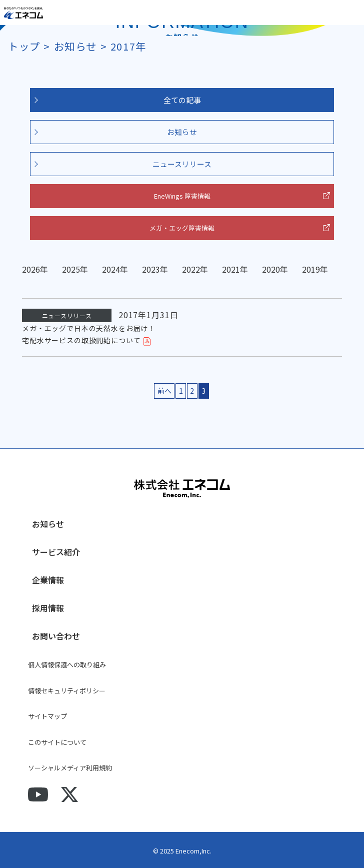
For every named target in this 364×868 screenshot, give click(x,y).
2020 (271, 269)
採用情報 (48, 608)
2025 (71, 269)
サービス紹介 (56, 552)
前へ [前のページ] (164, 391)
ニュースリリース (182, 164)
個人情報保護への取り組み (67, 665)
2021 (231, 269)
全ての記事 (182, 100)
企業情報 (48, 580)
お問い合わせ (56, 636)
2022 (191, 269)
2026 (31, 269)
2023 (151, 269)
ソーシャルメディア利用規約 (70, 768)
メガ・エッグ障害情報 (182, 228)
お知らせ (182, 132)
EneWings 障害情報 (182, 196)
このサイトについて (57, 742)
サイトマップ (47, 716)
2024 (111, 269)
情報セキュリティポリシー (67, 691)
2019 (311, 269)
